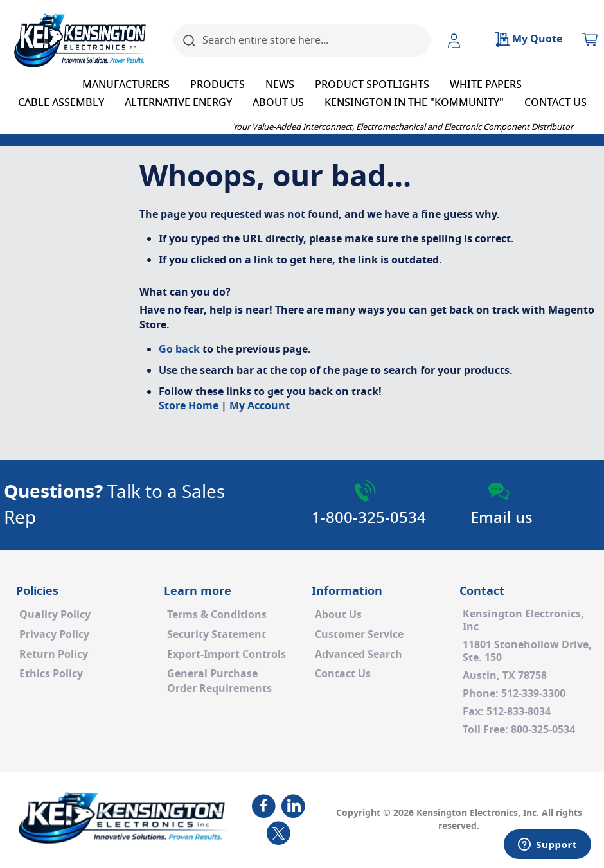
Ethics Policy (51, 674)
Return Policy (54, 655)
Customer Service (359, 635)
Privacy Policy (54, 635)
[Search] (190, 40)
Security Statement (217, 635)
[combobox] (302, 40)
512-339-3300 (533, 694)
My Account (260, 406)
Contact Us (343, 674)
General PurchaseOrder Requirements (219, 681)
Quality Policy (55, 615)
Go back (179, 350)
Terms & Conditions (217, 615)
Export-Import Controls (226, 655)
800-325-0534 (543, 730)
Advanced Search (359, 655)
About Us (338, 615)
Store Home (189, 406)
